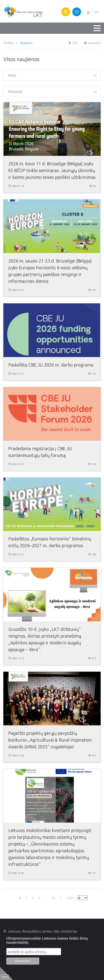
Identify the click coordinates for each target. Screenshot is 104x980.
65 (53, 898)
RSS (73, 43)
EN (97, 12)
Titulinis (8, 43)
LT (89, 12)
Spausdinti (92, 43)
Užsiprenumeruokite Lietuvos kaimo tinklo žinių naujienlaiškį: (47, 940)
